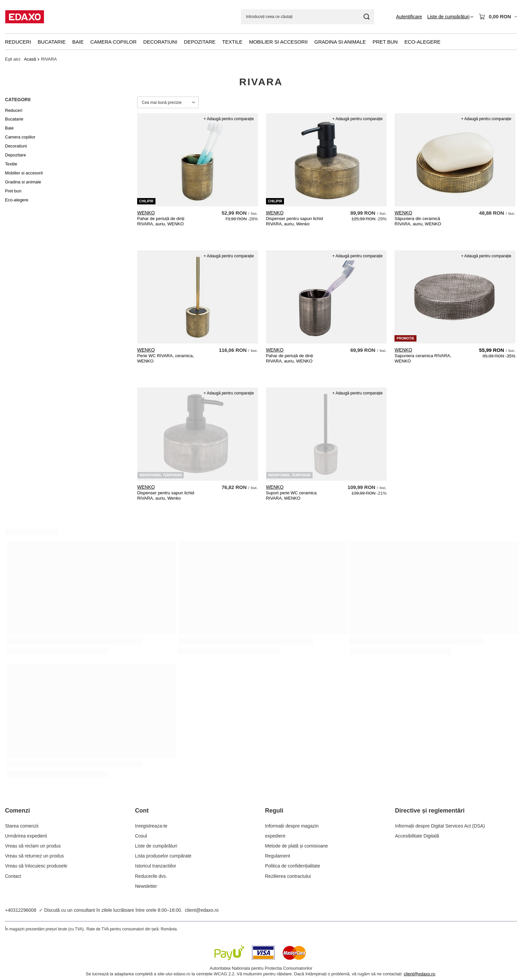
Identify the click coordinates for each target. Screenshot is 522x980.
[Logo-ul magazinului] (24, 17)
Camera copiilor (113, 42)
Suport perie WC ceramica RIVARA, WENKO (291, 496)
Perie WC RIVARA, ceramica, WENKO (165, 359)
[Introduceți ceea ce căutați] (308, 17)
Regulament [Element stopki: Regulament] (278, 856)
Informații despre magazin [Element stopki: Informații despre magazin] (292, 826)
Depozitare (200, 42)
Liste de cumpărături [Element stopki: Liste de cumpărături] (156, 846)
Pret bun (385, 42)
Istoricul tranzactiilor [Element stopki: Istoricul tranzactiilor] (156, 866)
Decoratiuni (160, 42)
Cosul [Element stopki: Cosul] (141, 836)
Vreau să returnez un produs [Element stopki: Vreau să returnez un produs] (34, 856)
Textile (232, 42)
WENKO (146, 213)
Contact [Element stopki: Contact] (13, 876)
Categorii (18, 100)
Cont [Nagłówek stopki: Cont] (142, 811)
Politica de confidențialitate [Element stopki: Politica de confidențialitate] (293, 866)
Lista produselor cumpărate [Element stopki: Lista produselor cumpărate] (163, 856)
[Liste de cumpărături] (450, 17)
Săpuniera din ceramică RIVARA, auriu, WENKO (418, 221)
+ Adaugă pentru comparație (229, 119)
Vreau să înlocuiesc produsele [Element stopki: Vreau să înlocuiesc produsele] (36, 866)
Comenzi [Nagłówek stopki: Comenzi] (17, 811)
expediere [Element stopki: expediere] (275, 836)
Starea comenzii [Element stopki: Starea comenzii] (22, 826)
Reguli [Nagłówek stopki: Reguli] (274, 811)
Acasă (30, 59)
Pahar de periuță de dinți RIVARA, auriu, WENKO (161, 221)
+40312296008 (21, 910)
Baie (78, 42)
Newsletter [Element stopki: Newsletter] (146, 886)
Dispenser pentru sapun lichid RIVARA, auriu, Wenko (294, 221)
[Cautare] (367, 17)
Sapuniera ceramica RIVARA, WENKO (423, 359)
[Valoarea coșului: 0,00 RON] (498, 17)
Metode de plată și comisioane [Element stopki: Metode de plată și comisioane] (296, 846)
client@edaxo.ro (202, 910)
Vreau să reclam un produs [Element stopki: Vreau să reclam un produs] (33, 846)
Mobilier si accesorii (278, 42)
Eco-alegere (422, 42)
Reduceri (18, 42)
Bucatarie (52, 42)
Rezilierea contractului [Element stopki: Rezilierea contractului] (288, 876)
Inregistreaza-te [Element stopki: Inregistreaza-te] (151, 826)
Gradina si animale (340, 42)
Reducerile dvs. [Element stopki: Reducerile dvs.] (151, 876)
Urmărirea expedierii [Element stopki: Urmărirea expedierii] (26, 836)
